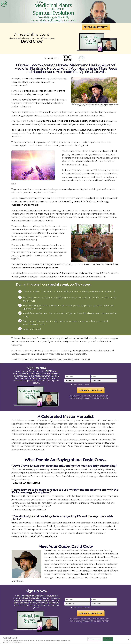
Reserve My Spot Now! (91, 390)
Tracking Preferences (94, 639)
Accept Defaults (108, 639)
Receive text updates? (81, 385)
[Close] (128, 639)
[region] (65, 640)
